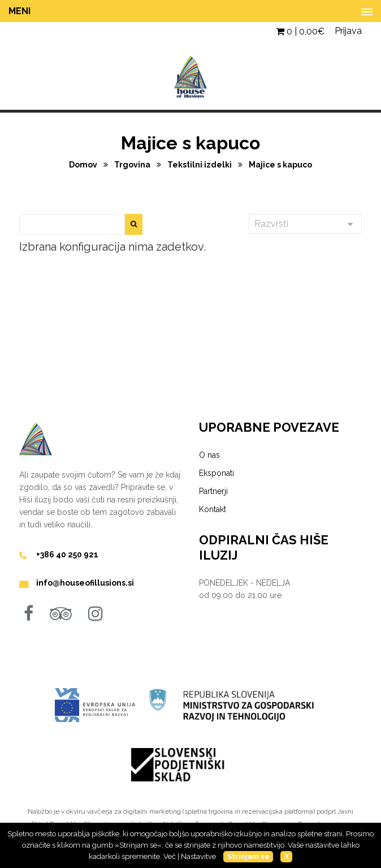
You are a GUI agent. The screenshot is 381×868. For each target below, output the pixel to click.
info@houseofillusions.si (85, 583)
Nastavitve (198, 856)
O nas (209, 455)
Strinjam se (248, 856)
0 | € (300, 31)
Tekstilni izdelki (200, 165)
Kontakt (213, 509)
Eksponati (217, 473)
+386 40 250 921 (67, 555)
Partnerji (213, 491)
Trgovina (133, 165)
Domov (84, 165)
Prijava (348, 31)
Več (170, 856)
